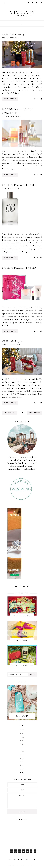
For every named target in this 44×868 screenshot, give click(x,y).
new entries (10, 413)
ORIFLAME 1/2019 (13, 35)
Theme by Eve (29, 865)
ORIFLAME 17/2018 (14, 341)
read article (10, 99)
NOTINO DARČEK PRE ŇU (19, 268)
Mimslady (22, 12)
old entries (35, 413)
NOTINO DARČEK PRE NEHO (21, 185)
